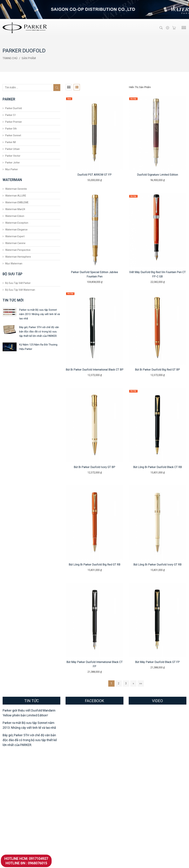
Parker (8, 774)
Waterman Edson (15, 216)
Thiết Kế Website (113, 862)
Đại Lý (101, 788)
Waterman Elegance (16, 230)
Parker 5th (11, 129)
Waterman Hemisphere (18, 257)
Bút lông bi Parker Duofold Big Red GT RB (94, 565)
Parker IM (10, 142)
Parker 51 (11, 115)
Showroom (104, 782)
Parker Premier (14, 122)
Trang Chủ (10, 58)
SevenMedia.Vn (135, 862)
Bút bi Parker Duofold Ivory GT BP (94, 467)
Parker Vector (13, 156)
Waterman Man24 (15, 209)
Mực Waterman (14, 264)
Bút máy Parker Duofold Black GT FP (157, 662)
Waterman (59, 774)
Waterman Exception (17, 223)
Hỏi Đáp (102, 799)
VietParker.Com (94, 862)
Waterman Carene (15, 243)
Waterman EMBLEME (17, 202)
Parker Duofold (14, 108)
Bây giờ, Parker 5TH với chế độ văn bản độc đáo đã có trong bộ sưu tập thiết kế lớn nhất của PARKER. (39, 332)
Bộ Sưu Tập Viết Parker (18, 283)
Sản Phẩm (29, 58)
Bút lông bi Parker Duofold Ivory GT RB (157, 565)
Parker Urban (12, 149)
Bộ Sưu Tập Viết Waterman (20, 290)
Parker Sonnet (13, 135)
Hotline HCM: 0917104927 (26, 859)
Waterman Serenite (16, 189)
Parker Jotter (13, 163)
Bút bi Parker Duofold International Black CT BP (95, 370)
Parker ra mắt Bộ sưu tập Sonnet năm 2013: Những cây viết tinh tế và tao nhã (39, 314)
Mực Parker (12, 169)
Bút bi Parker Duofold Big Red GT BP (157, 370)
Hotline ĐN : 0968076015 (26, 863)
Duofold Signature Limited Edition (158, 175)
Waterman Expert (15, 236)
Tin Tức (102, 804)
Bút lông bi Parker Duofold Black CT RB (158, 467)
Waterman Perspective (18, 250)
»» (141, 683)
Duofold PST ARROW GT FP (94, 175)
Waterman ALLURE (16, 196)
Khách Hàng (104, 793)
